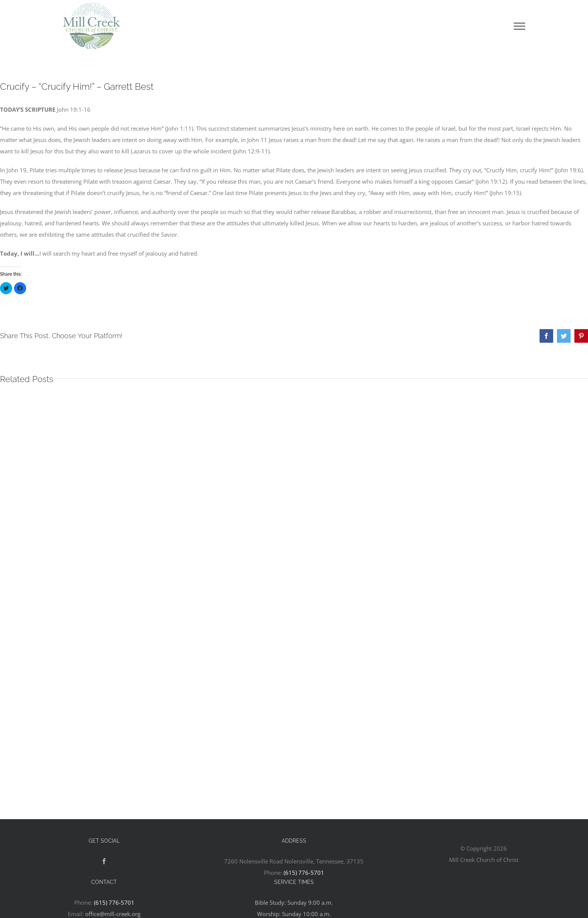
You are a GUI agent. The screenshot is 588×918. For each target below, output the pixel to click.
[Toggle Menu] (519, 26)
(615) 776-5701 (304, 873)
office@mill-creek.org (113, 914)
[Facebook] (104, 861)
